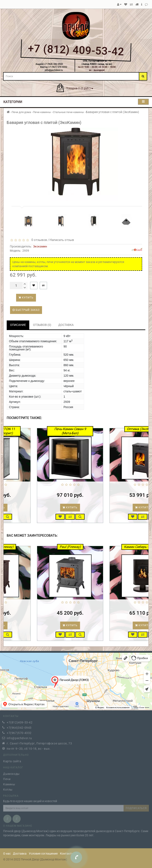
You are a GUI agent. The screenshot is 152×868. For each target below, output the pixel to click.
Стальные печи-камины (68, 112)
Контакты (67, 854)
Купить (26, 298)
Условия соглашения (43, 854)
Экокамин (40, 246)
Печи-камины (42, 112)
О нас (7, 854)
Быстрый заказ (26, 310)
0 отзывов (38, 240)
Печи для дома (21, 112)
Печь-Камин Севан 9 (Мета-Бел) (104, 431)
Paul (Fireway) (104, 547)
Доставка (20, 854)
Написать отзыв (62, 240)
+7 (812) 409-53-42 (76, 50)
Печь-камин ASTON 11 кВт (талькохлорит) (31, 431)
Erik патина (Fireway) (31, 547)
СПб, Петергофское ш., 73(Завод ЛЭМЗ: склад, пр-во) (97, 62)
